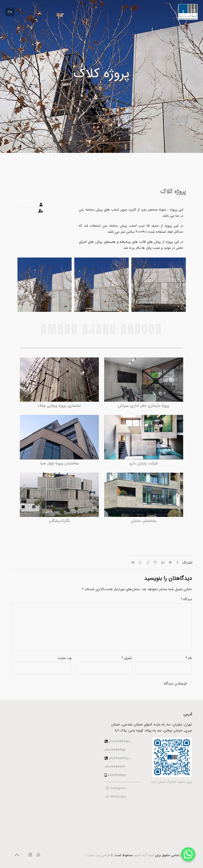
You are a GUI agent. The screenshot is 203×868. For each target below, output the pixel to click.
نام (189, 658)
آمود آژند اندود (144, 855)
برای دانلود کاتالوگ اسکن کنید (171, 782)
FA (10, 12)
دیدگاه (186, 599)
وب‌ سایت (64, 658)
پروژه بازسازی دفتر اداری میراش (144, 406)
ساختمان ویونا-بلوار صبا (59, 463)
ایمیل (126, 658)
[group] (159, 286)
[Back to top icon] (17, 855)
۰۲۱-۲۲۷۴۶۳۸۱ (119, 758)
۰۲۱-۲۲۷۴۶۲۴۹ (115, 767)
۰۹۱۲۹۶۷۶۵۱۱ (117, 775)
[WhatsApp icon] (38, 855)
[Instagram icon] (30, 855)
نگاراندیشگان (59, 521)
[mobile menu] (193, 12)
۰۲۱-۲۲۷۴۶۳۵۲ (115, 750)
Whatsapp (116, 797)
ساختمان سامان (144, 521)
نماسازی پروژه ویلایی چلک (59, 406)
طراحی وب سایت (98, 855)
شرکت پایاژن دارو (144, 463)
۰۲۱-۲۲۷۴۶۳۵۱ (119, 742)
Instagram (115, 788)
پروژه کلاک (173, 192)
